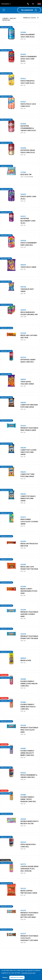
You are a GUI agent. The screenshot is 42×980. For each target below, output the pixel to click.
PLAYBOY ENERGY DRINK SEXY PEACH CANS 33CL (28, 707)
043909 (23, 310)
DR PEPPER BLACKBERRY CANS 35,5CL (28, 221)
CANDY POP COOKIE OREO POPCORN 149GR (28, 452)
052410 (23, 54)
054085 (23, 702)
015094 (23, 586)
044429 (23, 379)
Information (6, 4)
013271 (23, 517)
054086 (23, 795)
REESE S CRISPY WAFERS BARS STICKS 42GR (29, 591)
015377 (23, 934)
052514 (23, 357)
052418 (23, 241)
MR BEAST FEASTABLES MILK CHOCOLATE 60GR (29, 730)
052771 (23, 864)
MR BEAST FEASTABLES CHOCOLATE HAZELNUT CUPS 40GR (29, 938)
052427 (23, 102)
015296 (23, 725)
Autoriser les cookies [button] (17, 977)
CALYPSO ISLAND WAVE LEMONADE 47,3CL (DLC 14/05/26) (30, 869)
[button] (29, 10)
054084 (23, 679)
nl (33, 4)
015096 (23, 564)
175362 (23, 172)
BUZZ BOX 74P (26, 174)
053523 (23, 842)
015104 (23, 333)
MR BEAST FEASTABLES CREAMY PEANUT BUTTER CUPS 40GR (29, 915)
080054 (23, 658)
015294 (23, 610)
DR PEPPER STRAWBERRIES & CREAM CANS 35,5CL (28, 128)
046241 (23, 472)
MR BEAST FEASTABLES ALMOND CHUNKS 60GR (29, 614)
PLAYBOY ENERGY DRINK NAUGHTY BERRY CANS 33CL (27, 753)
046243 (23, 402)
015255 (23, 426)
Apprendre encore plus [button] (28, 973)
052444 (23, 32)
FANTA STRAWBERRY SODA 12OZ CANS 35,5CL (29, 59)
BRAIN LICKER (26, 660)
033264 (23, 819)
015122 (23, 888)
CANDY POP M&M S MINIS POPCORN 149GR (28, 498)
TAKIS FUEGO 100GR (28, 267)
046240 (23, 448)
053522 (23, 773)
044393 (23, 265)
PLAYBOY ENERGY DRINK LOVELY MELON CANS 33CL (29, 683)
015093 (23, 541)
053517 (23, 216)
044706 (23, 287)
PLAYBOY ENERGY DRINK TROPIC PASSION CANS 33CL (28, 799)
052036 (23, 124)
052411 (23, 79)
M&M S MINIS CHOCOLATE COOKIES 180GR (29, 522)
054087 (23, 748)
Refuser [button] (5, 977)
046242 (23, 494)
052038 (23, 148)
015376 (23, 910)
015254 (23, 634)
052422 (23, 194)
